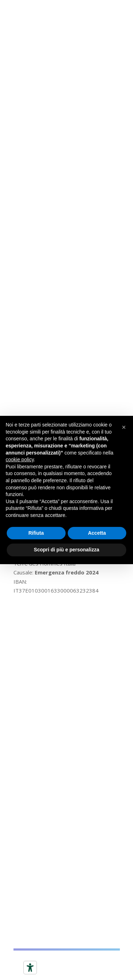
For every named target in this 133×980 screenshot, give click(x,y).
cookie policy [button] (20, 459)
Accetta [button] (97, 533)
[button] (124, 427)
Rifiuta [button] (36, 533)
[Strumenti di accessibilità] (30, 968)
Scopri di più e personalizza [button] (66, 550)
